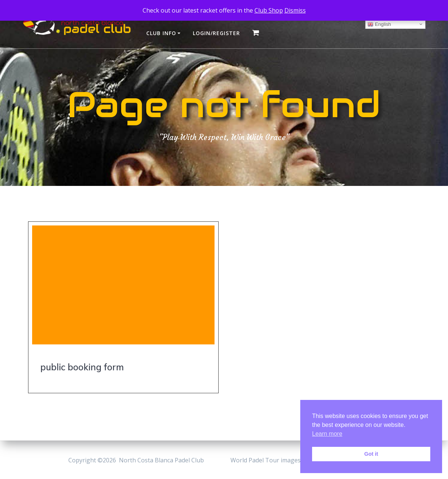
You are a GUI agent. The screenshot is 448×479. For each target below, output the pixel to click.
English (379, 24)
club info (161, 33)
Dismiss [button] (295, 10)
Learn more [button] (327, 434)
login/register (216, 33)
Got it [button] (371, 454)
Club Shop (269, 10)
